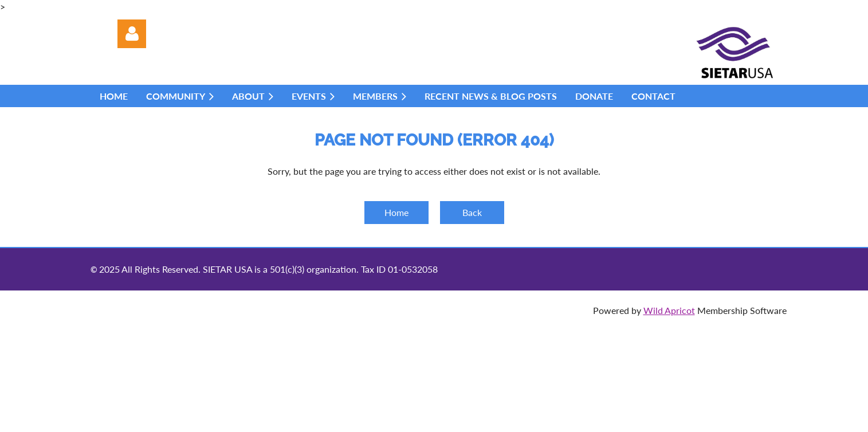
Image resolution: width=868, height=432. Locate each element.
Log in (132, 34)
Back (472, 212)
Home (396, 212)
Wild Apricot (669, 310)
